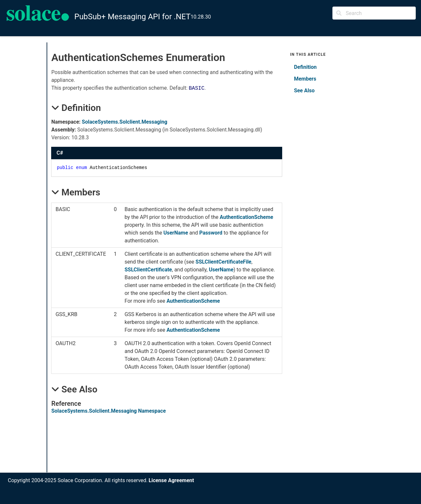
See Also (304, 91)
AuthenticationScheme (246, 217)
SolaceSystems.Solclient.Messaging (124, 122)
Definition (305, 67)
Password (211, 233)
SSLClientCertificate (148, 270)
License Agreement (171, 480)
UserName (176, 233)
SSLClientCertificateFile (223, 262)
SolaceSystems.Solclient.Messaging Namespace (108, 411)
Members (305, 79)
